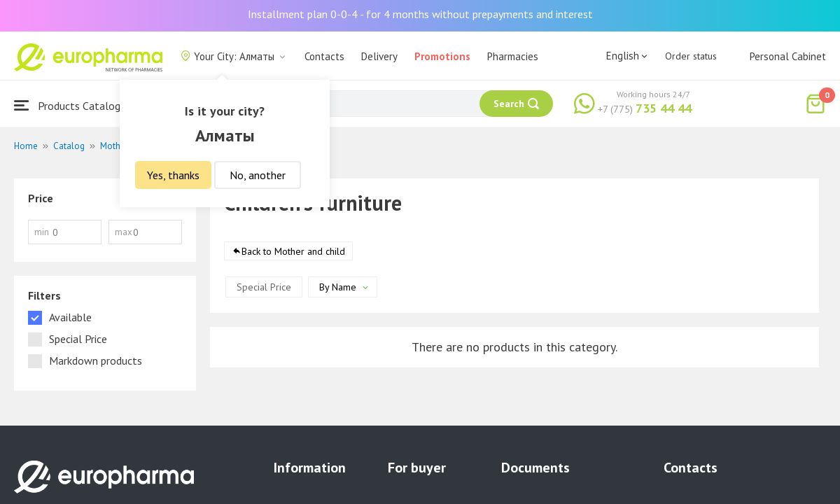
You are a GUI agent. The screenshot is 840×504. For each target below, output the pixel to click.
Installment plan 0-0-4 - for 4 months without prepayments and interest (420, 14)
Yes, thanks (173, 175)
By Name (338, 287)
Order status (691, 56)
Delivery (379, 56)
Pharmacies (513, 56)
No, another (258, 175)
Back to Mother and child (293, 251)
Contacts (324, 56)
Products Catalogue (73, 105)
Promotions (442, 56)
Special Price (264, 287)
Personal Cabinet (788, 56)
